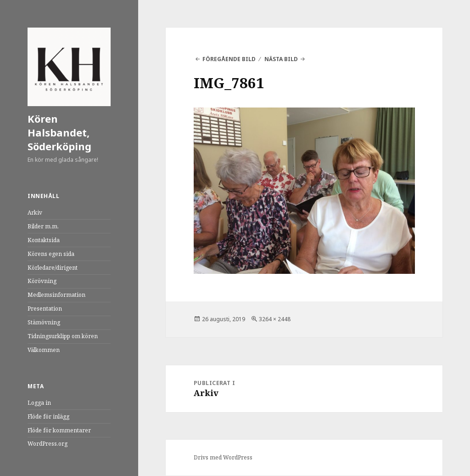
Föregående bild (229, 59)
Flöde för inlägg (48, 416)
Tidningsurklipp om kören (63, 336)
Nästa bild (281, 59)
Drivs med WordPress (223, 457)
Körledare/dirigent (53, 268)
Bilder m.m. (43, 226)
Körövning (42, 281)
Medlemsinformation (56, 295)
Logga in (39, 403)
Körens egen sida (51, 254)
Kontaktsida (44, 240)
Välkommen (44, 350)
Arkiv (35, 212)
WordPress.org (48, 444)
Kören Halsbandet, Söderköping (59, 132)
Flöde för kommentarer (59, 430)
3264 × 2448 (275, 319)
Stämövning (44, 322)
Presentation (45, 309)
